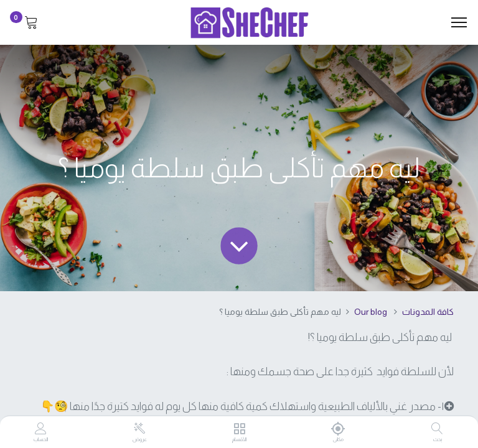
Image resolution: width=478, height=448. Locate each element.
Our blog (371, 312)
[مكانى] (338, 429)
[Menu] (459, 22)
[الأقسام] (239, 429)
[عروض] (140, 429)
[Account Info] (41, 429)
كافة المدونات (428, 312)
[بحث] (437, 429)
